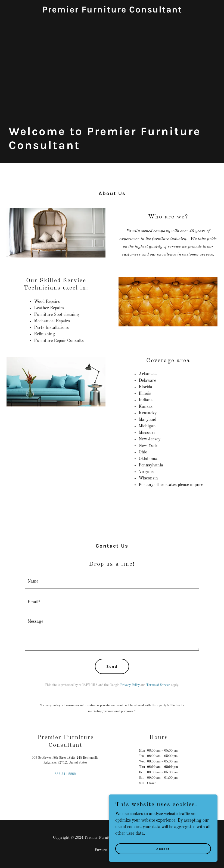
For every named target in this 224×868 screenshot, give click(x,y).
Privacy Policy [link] (130, 685)
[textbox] (112, 581)
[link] (112, 11)
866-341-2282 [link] (65, 774)
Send (112, 667)
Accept (163, 848)
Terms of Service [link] (158, 685)
